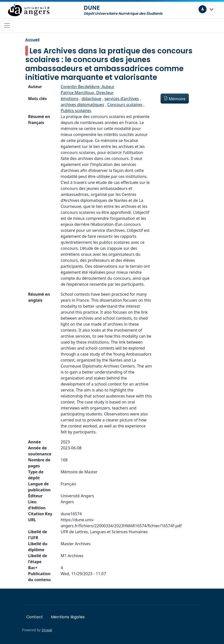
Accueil (32, 40)
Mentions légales (68, 617)
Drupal (47, 630)
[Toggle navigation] (7, 25)
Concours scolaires (125, 105)
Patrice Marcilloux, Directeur (87, 93)
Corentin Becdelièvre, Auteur (88, 87)
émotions (70, 99)
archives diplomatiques (82, 105)
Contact (35, 617)
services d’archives (122, 99)
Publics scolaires (76, 111)
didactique (91, 99)
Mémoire (177, 99)
